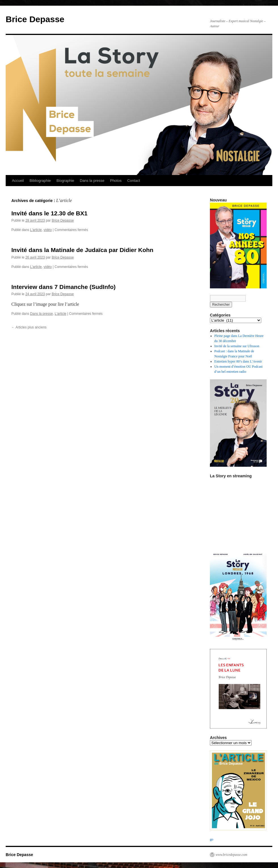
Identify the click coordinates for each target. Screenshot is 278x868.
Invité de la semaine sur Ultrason (237, 346)
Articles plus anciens (29, 327)
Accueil (18, 181)
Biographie (65, 181)
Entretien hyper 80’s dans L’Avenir (238, 361)
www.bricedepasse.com (231, 855)
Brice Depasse (35, 19)
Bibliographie (40, 181)
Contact (133, 181)
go (212, 839)
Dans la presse (92, 181)
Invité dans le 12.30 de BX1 (49, 213)
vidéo (48, 230)
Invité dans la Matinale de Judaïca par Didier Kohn (82, 250)
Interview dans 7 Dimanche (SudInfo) (64, 287)
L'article (36, 230)
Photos (116, 181)
